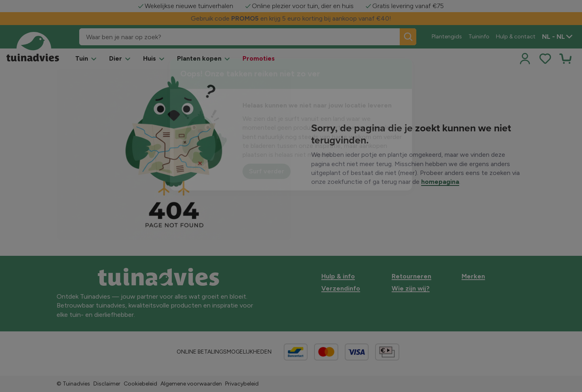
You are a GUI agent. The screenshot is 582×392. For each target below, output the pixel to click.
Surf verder (267, 171)
